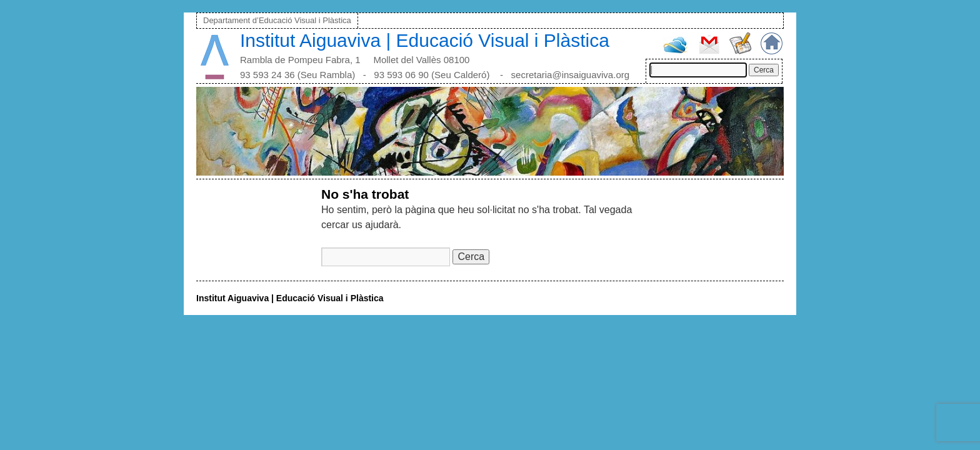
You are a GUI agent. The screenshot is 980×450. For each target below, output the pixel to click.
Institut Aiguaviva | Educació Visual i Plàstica (425, 40)
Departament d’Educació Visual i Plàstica (277, 20)
